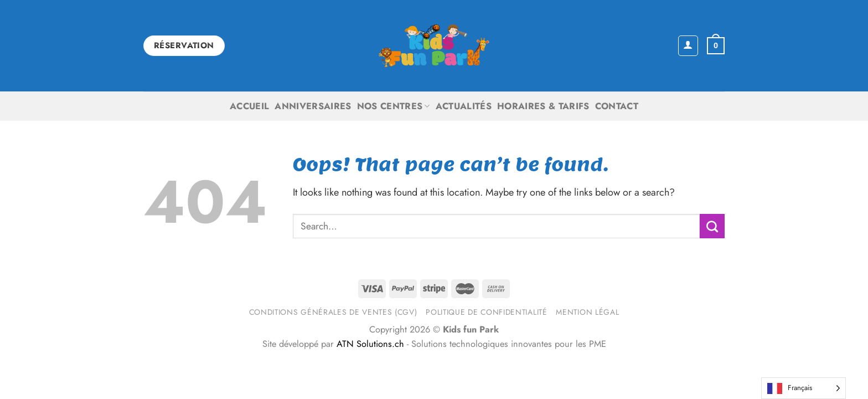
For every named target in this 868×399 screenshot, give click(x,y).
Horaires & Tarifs (543, 106)
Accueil (249, 106)
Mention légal (587, 312)
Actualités (464, 106)
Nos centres (394, 106)
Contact (617, 106)
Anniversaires (313, 106)
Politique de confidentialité (486, 312)
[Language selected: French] (804, 388)
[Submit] (712, 226)
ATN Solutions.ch (370, 344)
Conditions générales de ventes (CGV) (333, 312)
